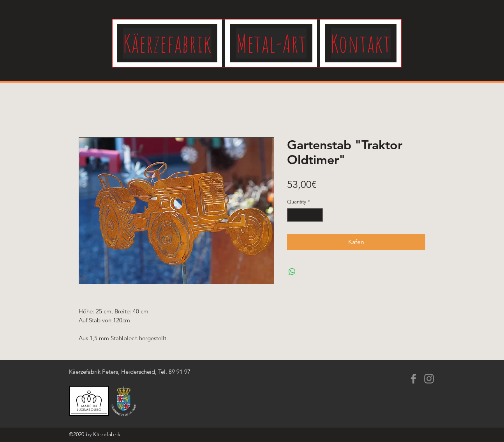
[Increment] (317, 215)
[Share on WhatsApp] (292, 272)
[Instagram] (429, 379)
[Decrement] (293, 215)
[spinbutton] (305, 215)
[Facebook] (413, 379)
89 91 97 (180, 372)
